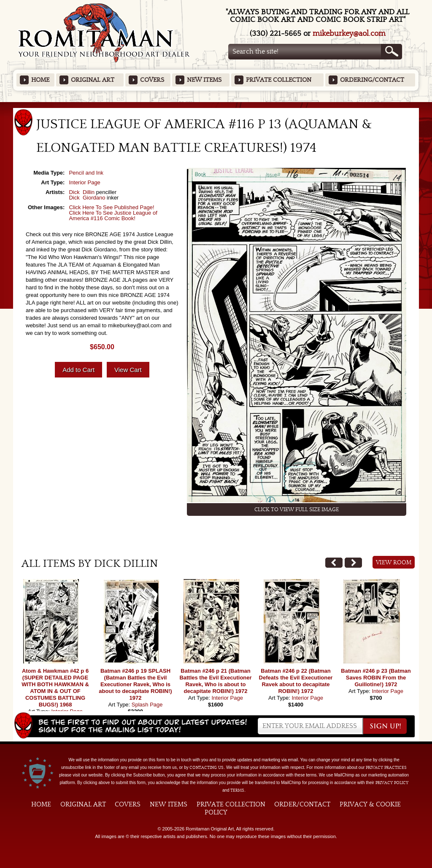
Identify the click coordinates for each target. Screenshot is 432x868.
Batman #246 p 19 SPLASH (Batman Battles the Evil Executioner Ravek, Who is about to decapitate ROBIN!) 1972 (135, 684)
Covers (152, 80)
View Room (394, 563)
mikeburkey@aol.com (349, 34)
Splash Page (147, 705)
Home (40, 80)
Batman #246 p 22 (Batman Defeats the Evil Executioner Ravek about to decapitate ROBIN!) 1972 (296, 681)
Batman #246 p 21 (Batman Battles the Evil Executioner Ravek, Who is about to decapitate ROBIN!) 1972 (215, 681)
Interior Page (84, 182)
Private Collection (279, 80)
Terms (237, 790)
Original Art (93, 80)
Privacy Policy (392, 783)
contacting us (207, 768)
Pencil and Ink (86, 173)
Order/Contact (302, 804)
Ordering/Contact (372, 80)
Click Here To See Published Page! (111, 207)
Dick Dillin (82, 192)
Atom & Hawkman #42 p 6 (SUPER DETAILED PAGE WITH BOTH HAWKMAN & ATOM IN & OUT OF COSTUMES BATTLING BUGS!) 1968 (55, 688)
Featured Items (216, 105)
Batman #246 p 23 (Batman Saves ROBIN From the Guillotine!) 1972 (376, 678)
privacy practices (386, 768)
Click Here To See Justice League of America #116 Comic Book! (113, 216)
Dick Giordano (87, 198)
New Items (204, 80)
